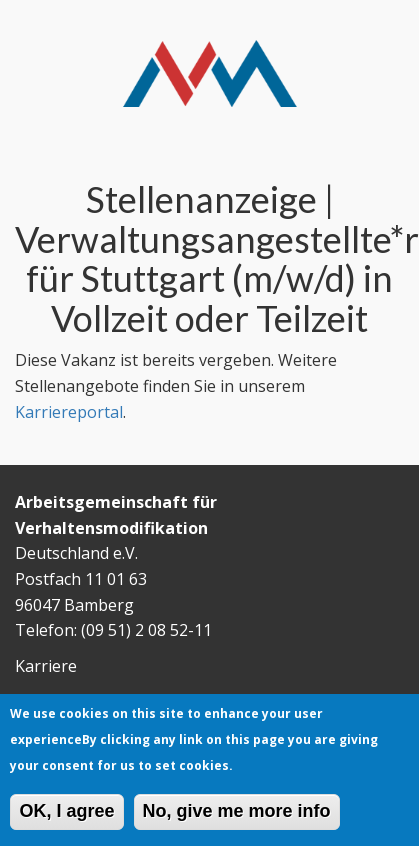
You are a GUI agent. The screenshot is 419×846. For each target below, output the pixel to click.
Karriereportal (69, 412)
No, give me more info (237, 817)
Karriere (46, 666)
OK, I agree (66, 817)
